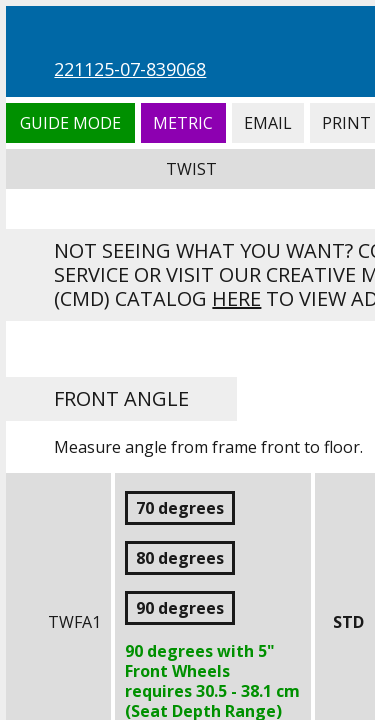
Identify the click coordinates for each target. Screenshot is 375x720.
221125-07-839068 (130, 69)
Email (268, 123)
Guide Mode (70, 123)
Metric (183, 123)
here (236, 298)
